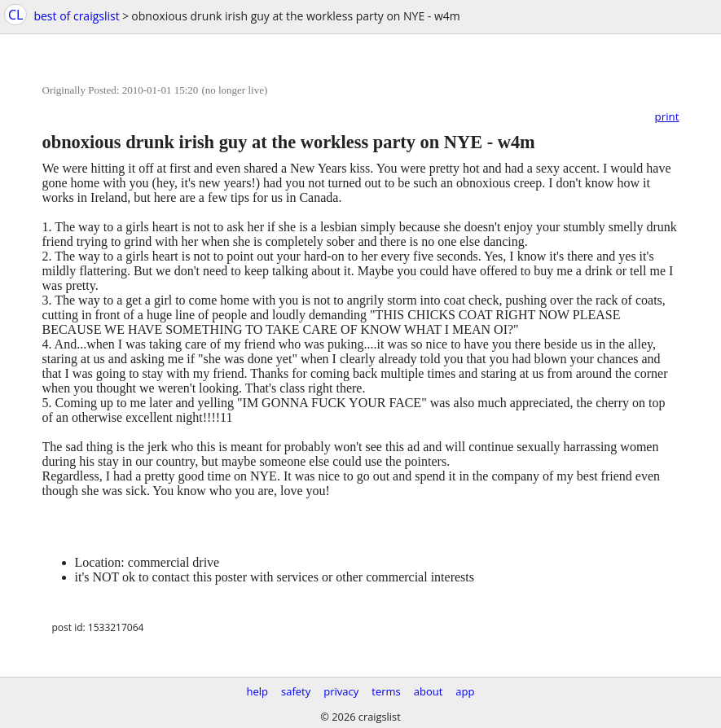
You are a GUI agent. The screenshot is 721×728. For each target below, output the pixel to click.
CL (15, 15)
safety (296, 691)
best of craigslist (76, 16)
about (429, 691)
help (257, 691)
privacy (341, 691)
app (465, 691)
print (667, 116)
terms (386, 691)
